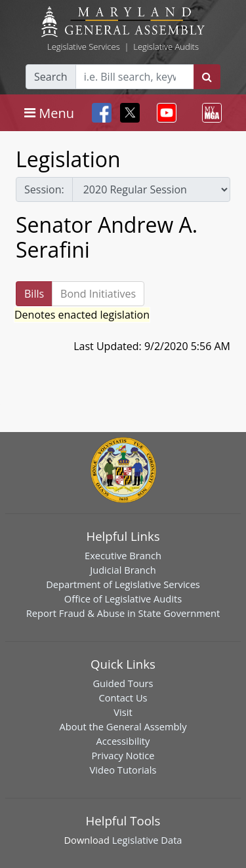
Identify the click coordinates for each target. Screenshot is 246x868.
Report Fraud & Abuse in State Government (123, 613)
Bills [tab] (34, 294)
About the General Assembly (123, 726)
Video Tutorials (123, 770)
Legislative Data (147, 840)
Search (51, 77)
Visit (123, 712)
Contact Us (123, 698)
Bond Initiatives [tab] (98, 294)
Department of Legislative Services (123, 584)
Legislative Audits (166, 47)
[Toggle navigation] (49, 113)
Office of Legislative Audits (123, 599)
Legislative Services (84, 47)
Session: (44, 189)
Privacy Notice (123, 755)
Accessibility (123, 741)
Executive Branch (123, 555)
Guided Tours (123, 683)
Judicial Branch (123, 570)
